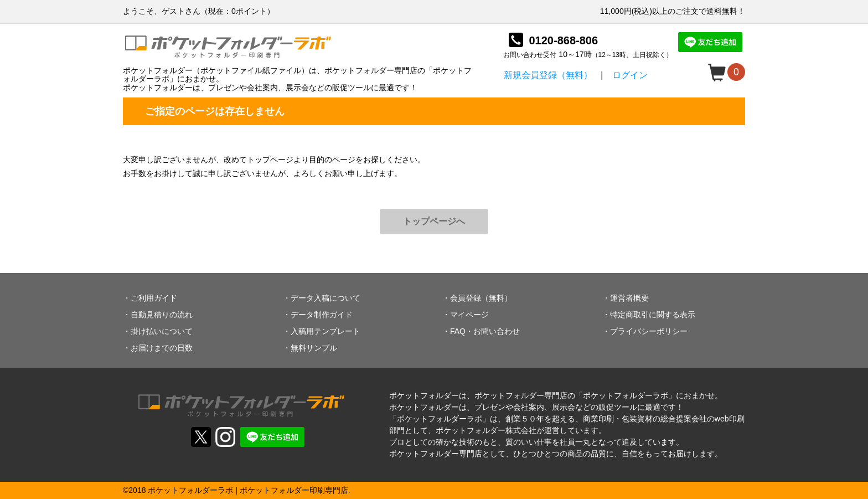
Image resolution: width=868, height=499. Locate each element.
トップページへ (434, 221)
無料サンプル (314, 348)
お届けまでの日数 (162, 348)
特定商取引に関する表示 (653, 315)
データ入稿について (325, 298)
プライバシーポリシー (649, 331)
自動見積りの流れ (162, 315)
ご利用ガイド (154, 298)
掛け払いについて (162, 331)
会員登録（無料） (481, 298)
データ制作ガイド (322, 315)
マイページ (469, 315)
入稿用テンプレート (325, 331)
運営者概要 (629, 298)
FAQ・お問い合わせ (485, 331)
